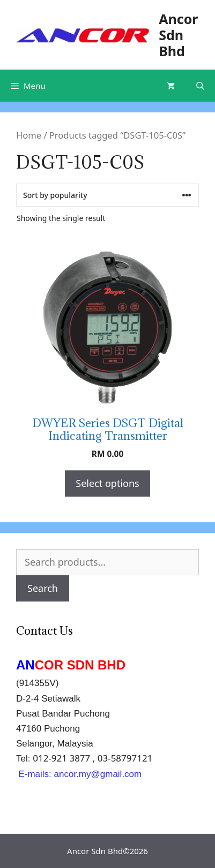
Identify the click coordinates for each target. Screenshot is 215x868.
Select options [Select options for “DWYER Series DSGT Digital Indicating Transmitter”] (107, 483)
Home (29, 135)
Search (43, 588)
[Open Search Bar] (200, 86)
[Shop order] (107, 195)
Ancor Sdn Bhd (178, 35)
